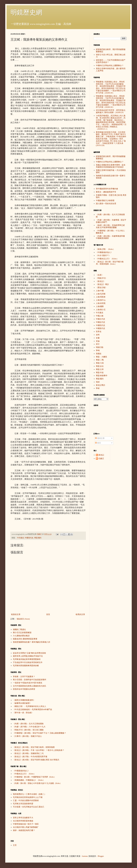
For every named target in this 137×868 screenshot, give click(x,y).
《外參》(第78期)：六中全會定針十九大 (29, 727)
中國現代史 (29, 538)
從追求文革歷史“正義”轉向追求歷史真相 (29, 653)
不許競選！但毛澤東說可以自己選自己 (29, 807)
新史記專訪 (101, 385)
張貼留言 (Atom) (23, 619)
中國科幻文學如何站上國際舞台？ (110, 66)
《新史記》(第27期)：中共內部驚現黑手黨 (30, 757)
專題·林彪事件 (102, 376)
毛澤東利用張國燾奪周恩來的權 (26, 666)
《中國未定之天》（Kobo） (24, 774)
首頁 (48, 614)
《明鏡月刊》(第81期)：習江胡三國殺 (28, 730)
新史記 (101, 455)
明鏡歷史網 (26, 12)
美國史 (99, 354)
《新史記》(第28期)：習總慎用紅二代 (28, 753)
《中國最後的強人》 (21, 771)
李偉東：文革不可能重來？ (24, 677)
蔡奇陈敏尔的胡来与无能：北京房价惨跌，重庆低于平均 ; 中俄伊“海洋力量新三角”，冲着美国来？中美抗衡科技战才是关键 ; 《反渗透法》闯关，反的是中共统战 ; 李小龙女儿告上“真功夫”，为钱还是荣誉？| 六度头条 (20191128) (111, 139)
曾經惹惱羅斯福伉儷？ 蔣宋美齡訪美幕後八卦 (32, 642)
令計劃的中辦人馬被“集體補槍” (26, 827)
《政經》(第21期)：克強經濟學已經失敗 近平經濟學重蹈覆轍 (110, 226)
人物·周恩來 (101, 297)
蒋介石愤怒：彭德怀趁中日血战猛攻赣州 (30, 680)
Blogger (101, 856)
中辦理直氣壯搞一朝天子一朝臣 (26, 824)
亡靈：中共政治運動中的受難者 (26, 800)
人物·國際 (100, 306)
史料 (98, 335)
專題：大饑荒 (101, 357)
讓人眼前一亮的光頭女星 (106, 204)
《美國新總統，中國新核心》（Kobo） (29, 780)
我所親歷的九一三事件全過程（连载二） (30, 794)
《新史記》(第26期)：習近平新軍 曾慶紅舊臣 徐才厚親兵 (36, 760)
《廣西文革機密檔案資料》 (24, 700)
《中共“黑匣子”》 (103, 256)
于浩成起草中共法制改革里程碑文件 (28, 662)
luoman (85, 856)
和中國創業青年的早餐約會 (107, 189)
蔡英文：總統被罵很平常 (106, 192)
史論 (98, 341)
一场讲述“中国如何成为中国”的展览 (28, 683)
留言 (98, 443)
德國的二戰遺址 (19, 630)
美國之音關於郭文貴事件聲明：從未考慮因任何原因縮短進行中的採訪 (111, 166)
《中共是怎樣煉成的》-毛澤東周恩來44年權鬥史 (33, 710)
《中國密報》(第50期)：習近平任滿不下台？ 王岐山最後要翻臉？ (40, 733)
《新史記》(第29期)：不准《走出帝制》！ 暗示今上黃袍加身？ (39, 750)
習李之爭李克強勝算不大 (23, 818)
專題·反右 (100, 366)
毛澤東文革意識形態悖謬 (23, 804)
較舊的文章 (80, 614)
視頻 (98, 382)
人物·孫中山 (101, 300)
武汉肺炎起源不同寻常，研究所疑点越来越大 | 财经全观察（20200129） (111, 111)
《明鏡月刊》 (101, 278)
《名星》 (100, 275)
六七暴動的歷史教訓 (21, 636)
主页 (15, 845)
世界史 (99, 332)
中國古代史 (101, 319)
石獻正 (101, 459)
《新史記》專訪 (102, 284)
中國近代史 (101, 322)
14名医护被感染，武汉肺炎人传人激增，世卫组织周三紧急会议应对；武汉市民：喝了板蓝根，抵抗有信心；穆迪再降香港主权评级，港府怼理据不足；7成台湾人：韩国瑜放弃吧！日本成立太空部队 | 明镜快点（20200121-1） (111, 122)
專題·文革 (100, 369)
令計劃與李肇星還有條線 (23, 821)
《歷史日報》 (101, 288)
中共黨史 (21, 538)
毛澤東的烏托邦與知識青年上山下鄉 (28, 797)
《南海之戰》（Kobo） (105, 249)
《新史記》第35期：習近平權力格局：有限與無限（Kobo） (110, 263)
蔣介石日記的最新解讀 (22, 633)
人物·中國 (100, 291)
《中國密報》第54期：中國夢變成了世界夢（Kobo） (34, 777)
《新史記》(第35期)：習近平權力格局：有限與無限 (34, 747)
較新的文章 (16, 614)
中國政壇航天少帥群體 (105, 201)
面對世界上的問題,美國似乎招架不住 (28, 656)
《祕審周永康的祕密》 (22, 703)
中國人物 (100, 316)
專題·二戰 (100, 360)
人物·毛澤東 (101, 294)
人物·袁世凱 (101, 303)
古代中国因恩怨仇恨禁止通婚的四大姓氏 (30, 686)
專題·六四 (100, 363)
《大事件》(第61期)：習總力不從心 (27, 736)
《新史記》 (101, 281)
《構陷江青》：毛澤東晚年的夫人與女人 (30, 706)
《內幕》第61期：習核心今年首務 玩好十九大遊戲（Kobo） (37, 783)
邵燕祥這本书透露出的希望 (24, 689)
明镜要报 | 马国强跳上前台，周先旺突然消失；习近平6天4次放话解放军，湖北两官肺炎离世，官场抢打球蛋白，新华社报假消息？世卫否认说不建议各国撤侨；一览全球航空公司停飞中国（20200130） (111, 87)
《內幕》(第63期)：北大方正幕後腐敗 (28, 724)
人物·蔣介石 (101, 310)
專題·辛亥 (100, 373)
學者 (98, 388)
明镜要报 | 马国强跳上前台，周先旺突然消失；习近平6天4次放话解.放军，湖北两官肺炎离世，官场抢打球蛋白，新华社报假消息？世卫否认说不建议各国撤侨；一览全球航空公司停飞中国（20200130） (111, 102)
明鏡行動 (100, 347)
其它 (98, 344)
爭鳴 (98, 350)
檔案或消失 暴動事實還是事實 (25, 639)
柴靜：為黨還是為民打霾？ (24, 830)
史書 (98, 338)
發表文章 (100, 438)
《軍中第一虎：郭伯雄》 (23, 713)
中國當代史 (101, 328)
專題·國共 (38, 538)
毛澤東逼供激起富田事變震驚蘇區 (27, 659)
